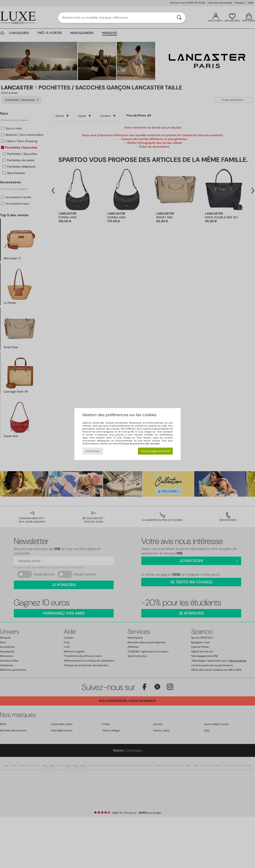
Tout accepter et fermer (155, 451)
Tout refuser (93, 451)
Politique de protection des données (139, 444)
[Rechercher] (179, 18)
